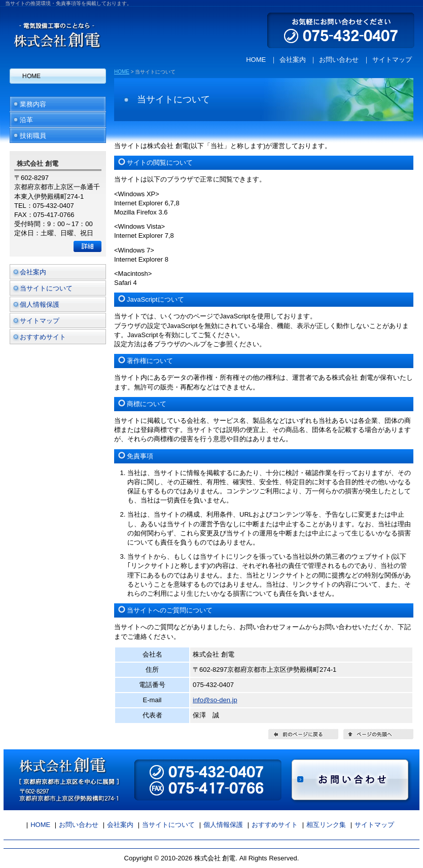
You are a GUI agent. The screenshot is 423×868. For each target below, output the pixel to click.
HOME (256, 60)
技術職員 (33, 136)
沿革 (26, 120)
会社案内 (293, 60)
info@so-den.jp (215, 700)
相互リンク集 (326, 825)
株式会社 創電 (54, 30)
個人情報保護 (40, 304)
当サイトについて (46, 288)
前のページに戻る (303, 734)
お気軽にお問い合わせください (343, 30)
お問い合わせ (339, 60)
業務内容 (33, 104)
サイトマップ (392, 60)
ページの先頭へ (378, 734)
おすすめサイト (43, 337)
